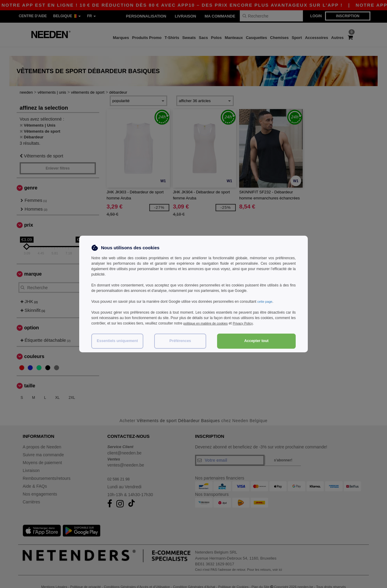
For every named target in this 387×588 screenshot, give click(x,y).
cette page (266, 302)
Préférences (180, 341)
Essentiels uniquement (117, 341)
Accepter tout (257, 341)
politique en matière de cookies (208, 323)
